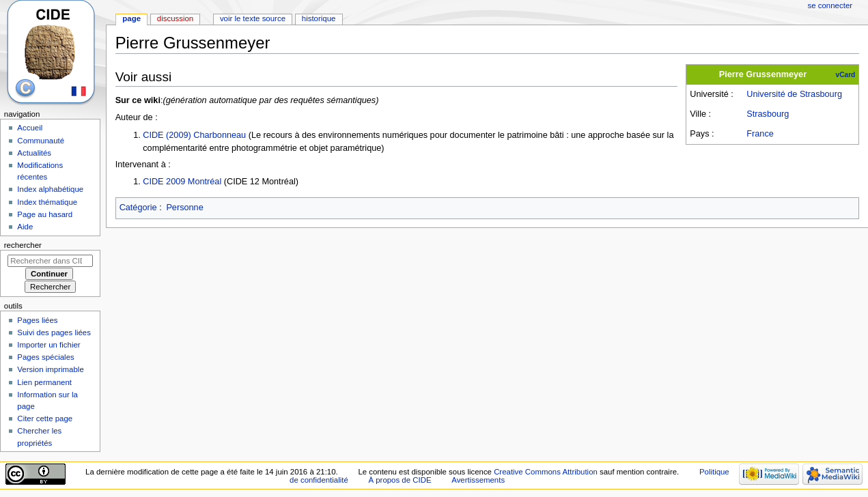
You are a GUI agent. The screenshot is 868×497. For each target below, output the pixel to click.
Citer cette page (45, 418)
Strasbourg (768, 114)
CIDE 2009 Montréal (182, 182)
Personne (184, 208)
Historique (319, 18)
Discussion (175, 18)
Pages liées (37, 320)
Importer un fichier (48, 345)
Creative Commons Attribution (546, 472)
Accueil (30, 128)
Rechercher (23, 245)
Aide (25, 227)
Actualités (34, 153)
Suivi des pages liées (54, 332)
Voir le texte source (253, 18)
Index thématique (47, 202)
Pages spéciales (45, 357)
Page (131, 18)
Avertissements (478, 480)
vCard (846, 75)
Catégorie (138, 208)
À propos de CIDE (400, 480)
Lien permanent (44, 382)
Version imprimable (50, 369)
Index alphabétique (50, 189)
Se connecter (830, 5)
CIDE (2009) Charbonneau (194, 135)
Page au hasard (45, 214)
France (760, 134)
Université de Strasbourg (794, 94)
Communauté (41, 141)
